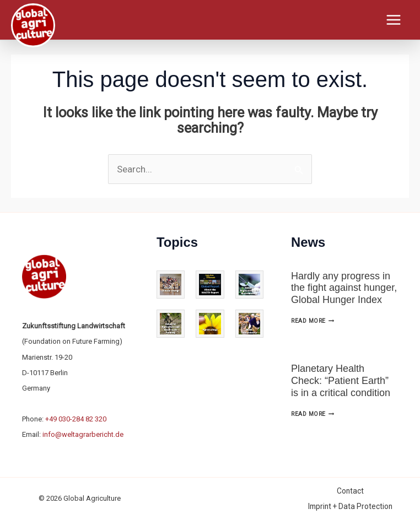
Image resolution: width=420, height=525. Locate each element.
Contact (350, 491)
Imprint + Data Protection (350, 506)
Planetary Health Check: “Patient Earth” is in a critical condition (341, 380)
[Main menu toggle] (394, 20)
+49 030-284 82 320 (76, 419)
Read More (313, 321)
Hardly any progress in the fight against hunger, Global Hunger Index (344, 288)
